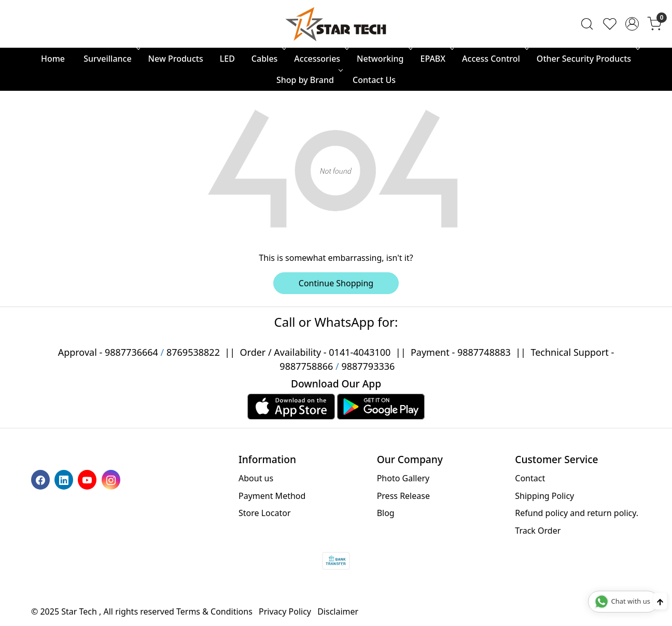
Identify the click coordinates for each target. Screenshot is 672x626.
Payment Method (272, 496)
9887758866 (306, 366)
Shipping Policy (544, 496)
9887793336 (368, 366)
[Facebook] (42, 479)
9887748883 (484, 352)
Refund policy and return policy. (577, 513)
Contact (530, 478)
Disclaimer (338, 611)
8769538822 (193, 352)
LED (227, 59)
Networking (383, 59)
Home (53, 59)
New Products (176, 59)
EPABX (437, 59)
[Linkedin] (65, 479)
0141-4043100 (360, 352)
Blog (386, 513)
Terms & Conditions (214, 611)
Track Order (538, 531)
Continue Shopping (336, 283)
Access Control (494, 59)
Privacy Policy (285, 611)
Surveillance (111, 59)
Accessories (320, 59)
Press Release (403, 496)
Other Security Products (587, 59)
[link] (587, 24)
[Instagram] (112, 479)
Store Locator (265, 513)
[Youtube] (88, 479)
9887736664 (131, 352)
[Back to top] (660, 601)
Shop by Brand (309, 80)
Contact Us (374, 80)
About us (256, 478)
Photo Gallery (403, 478)
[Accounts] (632, 24)
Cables (268, 59)
